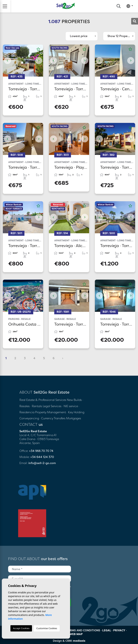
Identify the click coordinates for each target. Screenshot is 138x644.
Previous (7, 61)
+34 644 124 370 (42, 457)
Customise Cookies (47, 628)
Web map (76, 634)
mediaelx (79, 641)
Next (39, 61)
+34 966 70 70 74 (41, 451)
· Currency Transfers (53, 418)
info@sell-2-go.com (42, 463)
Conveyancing (30, 418)
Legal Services (52, 406)
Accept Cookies (21, 628)
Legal (107, 630)
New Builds (75, 400)
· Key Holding (75, 412)
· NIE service (70, 406)
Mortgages (74, 418)
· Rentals (36, 406)
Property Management (51, 412)
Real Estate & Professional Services (43, 400)
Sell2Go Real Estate (66, 6)
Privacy (119, 630)
